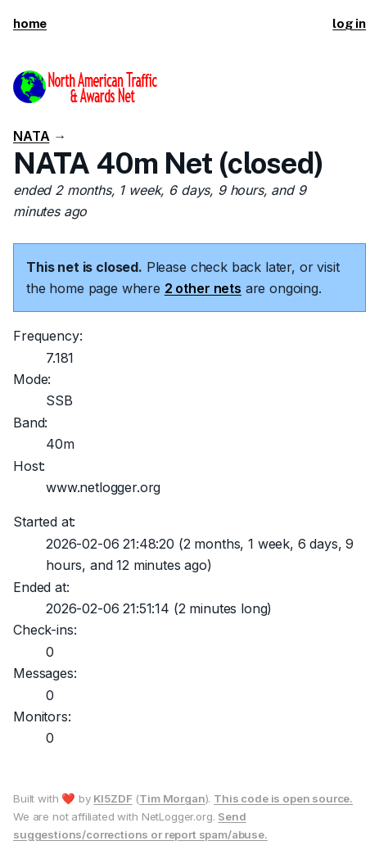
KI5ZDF (113, 798)
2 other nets (203, 288)
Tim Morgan (172, 798)
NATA (31, 136)
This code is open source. (283, 798)
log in (349, 23)
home (30, 23)
